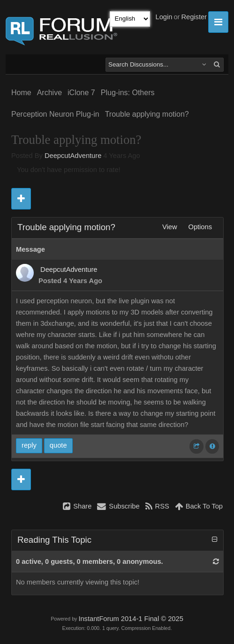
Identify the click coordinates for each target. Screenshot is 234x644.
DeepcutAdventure (73, 156)
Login (164, 17)
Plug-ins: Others (128, 93)
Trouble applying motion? (147, 114)
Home (21, 93)
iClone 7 (81, 93)
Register (194, 17)
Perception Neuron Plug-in (55, 114)
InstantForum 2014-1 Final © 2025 (131, 619)
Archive (49, 93)
